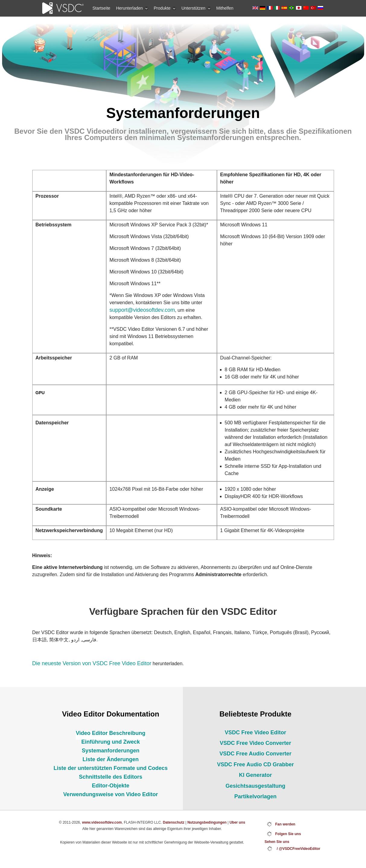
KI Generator (255, 775)
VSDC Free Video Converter (255, 743)
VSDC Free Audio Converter (255, 754)
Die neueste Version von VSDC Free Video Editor (92, 663)
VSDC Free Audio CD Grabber (255, 764)
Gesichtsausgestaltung (255, 786)
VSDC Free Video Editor (256, 732)
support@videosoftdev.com (142, 310)
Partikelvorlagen (255, 796)
